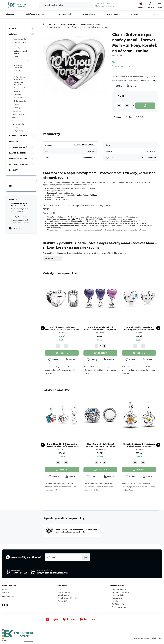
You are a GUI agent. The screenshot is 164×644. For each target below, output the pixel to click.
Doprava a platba (118, 595)
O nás (60, 589)
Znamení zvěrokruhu (21, 88)
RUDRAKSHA (14, 141)
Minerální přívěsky (18, 114)
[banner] (18, 5)
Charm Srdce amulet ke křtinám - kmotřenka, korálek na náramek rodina (62, 328)
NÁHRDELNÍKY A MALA (18, 136)
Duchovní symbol (20, 74)
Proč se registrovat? (119, 607)
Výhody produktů (64, 595)
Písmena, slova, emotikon (19, 83)
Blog (11, 186)
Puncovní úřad (63, 601)
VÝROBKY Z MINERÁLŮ (18, 147)
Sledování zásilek (118, 598)
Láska (16, 56)
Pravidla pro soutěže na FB (68, 598)
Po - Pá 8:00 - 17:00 (119, 604)
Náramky (17, 108)
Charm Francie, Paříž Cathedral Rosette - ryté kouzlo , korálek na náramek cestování (100, 445)
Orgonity (15, 117)
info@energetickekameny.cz (105, 6)
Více (152, 80)
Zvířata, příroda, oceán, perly (19, 78)
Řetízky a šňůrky (17, 131)
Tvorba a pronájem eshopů (142, 638)
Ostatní (17, 104)
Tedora (86, 195)
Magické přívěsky (18, 124)
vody (73, 219)
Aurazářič (15, 127)
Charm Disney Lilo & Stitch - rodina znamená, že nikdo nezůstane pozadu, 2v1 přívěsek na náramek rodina (62, 445)
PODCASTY (13, 170)
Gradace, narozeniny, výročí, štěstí (21, 61)
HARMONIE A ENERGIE (18, 153)
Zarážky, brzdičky (20, 101)
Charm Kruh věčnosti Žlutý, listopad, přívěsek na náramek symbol (139, 445)
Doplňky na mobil (18, 121)
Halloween (18, 94)
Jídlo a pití (18, 70)
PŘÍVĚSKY (53, 24)
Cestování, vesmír (20, 42)
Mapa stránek (28, 641)
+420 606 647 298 (103, 4)
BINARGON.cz (157, 638)
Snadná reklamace (65, 592)
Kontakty (115, 601)
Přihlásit (86, 557)
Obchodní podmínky (119, 589)
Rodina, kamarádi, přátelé (90, 24)
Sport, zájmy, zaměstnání (18, 66)
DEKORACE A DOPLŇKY (18, 159)
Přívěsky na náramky (69, 24)
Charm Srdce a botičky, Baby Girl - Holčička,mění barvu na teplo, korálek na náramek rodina (100, 328)
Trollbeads (94, 195)
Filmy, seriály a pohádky (19, 47)
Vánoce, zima (19, 98)
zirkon (56, 197)
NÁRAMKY (13, 28)
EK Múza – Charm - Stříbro (84, 145)
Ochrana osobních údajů (121, 592)
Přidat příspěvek (52, 258)
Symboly (17, 91)
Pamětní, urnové (17, 111)
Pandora (79, 195)
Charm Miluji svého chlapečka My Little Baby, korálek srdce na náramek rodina (139, 328)
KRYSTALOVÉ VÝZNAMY (19, 164)
